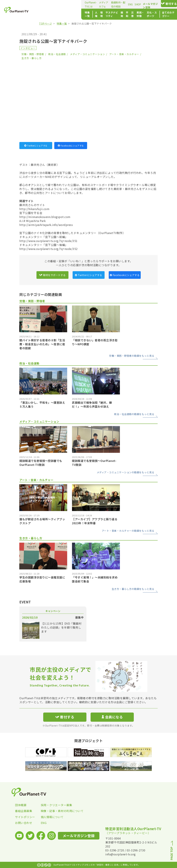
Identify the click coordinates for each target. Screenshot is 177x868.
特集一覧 (43, 14)
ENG (106, 4)
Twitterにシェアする (36, 146)
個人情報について (52, 817)
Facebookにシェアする (71, 146)
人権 (55, 14)
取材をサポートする (52, 275)
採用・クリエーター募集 (54, 805)
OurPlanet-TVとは (48, 4)
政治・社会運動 (57, 54)
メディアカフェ (68, 4)
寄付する (166, 4)
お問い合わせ (24, 823)
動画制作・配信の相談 (89, 4)
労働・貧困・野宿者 (33, 54)
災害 (105, 14)
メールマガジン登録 (141, 4)
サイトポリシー (25, 817)
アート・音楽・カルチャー (124, 54)
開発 (91, 14)
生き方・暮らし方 (31, 58)
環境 (62, 14)
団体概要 (21, 805)
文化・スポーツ (133, 14)
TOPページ (45, 23)
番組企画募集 (24, 811)
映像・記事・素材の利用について (54, 811)
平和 (98, 14)
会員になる (112, 717)
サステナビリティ (77, 14)
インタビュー (28, 48)
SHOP (113, 4)
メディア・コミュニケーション (87, 54)
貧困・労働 (116, 14)
